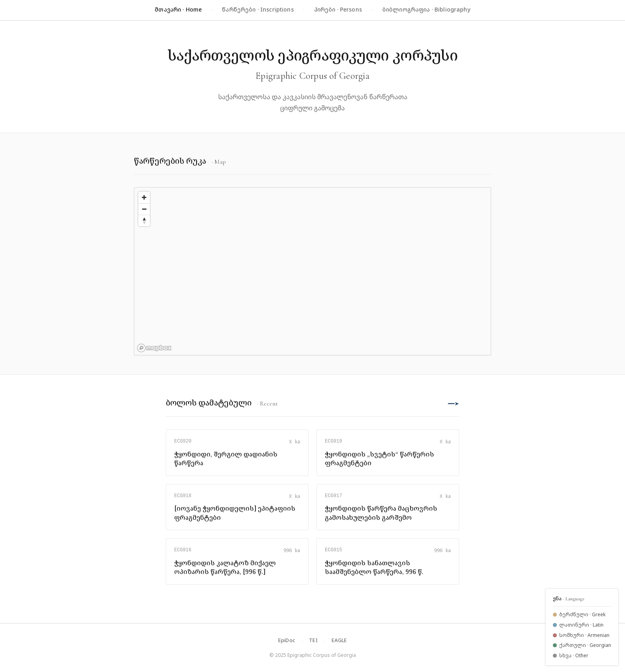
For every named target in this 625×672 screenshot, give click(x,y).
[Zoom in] (144, 197)
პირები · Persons (338, 9)
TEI (313, 640)
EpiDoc (287, 640)
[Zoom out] (144, 209)
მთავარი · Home (178, 9)
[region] (312, 271)
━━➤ (454, 403)
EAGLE (339, 640)
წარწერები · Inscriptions (258, 9)
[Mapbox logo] (154, 348)
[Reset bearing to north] (144, 220)
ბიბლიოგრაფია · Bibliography (426, 9)
